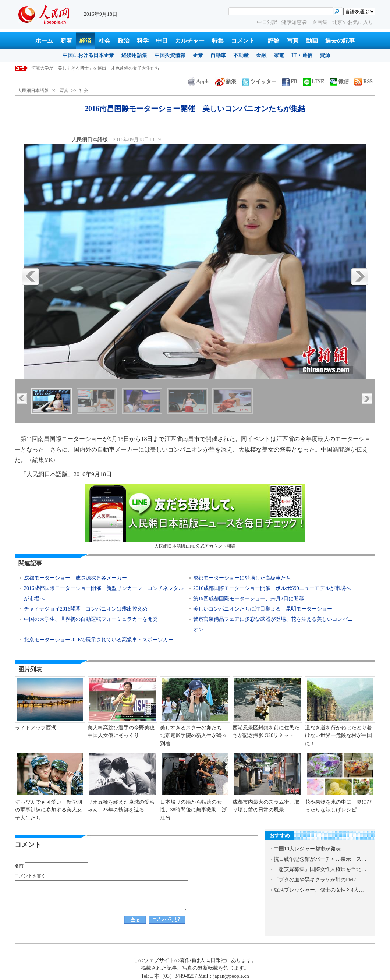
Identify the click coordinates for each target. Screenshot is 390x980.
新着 (66, 41)
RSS (364, 82)
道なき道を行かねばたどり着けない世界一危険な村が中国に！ (338, 736)
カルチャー (190, 41)
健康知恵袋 (295, 22)
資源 (325, 55)
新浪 (226, 82)
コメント (243, 41)
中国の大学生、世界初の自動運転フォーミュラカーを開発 (91, 619)
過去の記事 (340, 41)
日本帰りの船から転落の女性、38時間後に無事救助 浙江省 (194, 810)
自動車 (218, 55)
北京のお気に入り (353, 22)
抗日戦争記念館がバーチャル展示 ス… (320, 859)
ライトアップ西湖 (36, 728)
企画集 (320, 22)
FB (290, 82)
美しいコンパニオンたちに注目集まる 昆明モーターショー (263, 609)
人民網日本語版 (33, 91)
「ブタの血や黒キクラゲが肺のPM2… (317, 880)
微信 (339, 82)
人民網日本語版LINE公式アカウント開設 (195, 516)
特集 (218, 41)
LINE (313, 82)
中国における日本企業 (88, 55)
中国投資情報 (170, 55)
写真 (293, 41)
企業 (198, 55)
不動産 (241, 55)
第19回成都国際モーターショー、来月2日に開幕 (249, 599)
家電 (279, 55)
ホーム (44, 41)
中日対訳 (267, 22)
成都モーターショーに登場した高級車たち (242, 578)
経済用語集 (134, 55)
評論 (274, 41)
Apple (199, 82)
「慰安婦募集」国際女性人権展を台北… (320, 869)
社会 (104, 41)
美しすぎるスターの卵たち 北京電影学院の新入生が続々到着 (194, 736)
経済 (85, 41)
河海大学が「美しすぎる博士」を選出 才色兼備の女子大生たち (95, 68)
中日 (162, 41)
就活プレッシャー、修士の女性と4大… (319, 890)
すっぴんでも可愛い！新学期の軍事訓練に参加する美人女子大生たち (49, 810)
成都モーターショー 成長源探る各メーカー (75, 578)
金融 (261, 55)
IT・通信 (302, 55)
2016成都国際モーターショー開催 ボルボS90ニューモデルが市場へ (272, 588)
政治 (124, 41)
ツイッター (259, 82)
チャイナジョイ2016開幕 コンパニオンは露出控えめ (86, 609)
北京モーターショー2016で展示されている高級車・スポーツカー (99, 640)
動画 (312, 41)
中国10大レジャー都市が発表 (307, 849)
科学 (143, 41)
